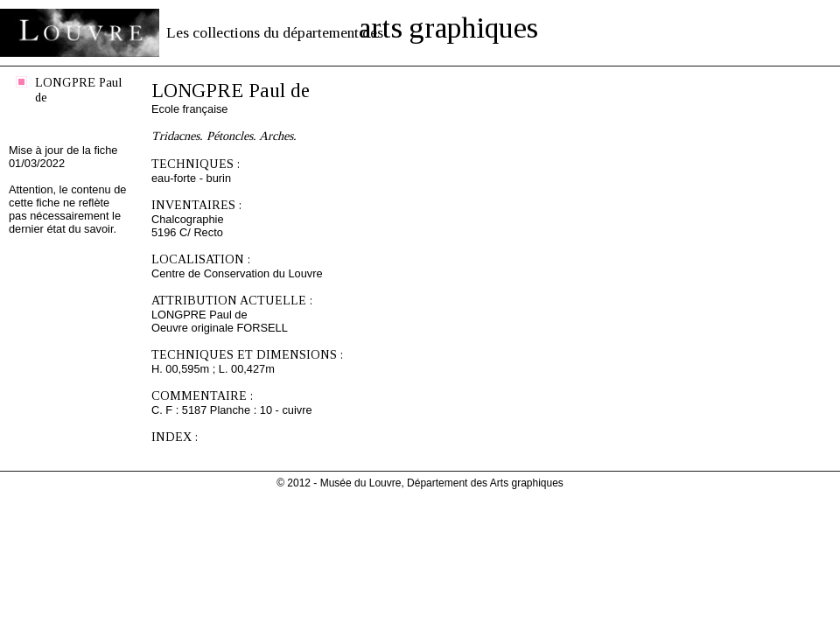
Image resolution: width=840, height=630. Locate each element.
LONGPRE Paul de (78, 90)
